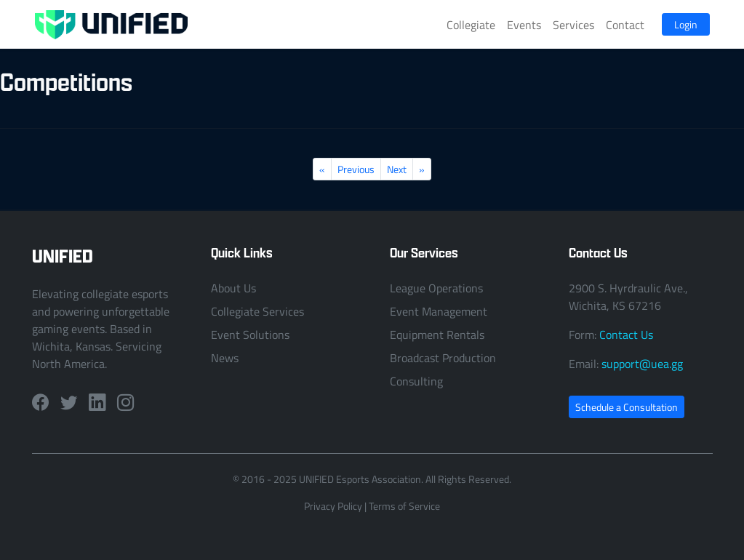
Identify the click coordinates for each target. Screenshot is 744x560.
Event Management (439, 311)
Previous (356, 169)
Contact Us (626, 335)
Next (397, 169)
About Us (233, 288)
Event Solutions (250, 335)
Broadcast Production (443, 358)
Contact (625, 25)
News (225, 358)
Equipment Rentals (437, 335)
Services (573, 25)
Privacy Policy (333, 506)
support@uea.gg (642, 364)
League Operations (436, 288)
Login (686, 24)
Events (524, 25)
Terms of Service (404, 506)
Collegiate (471, 25)
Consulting (416, 381)
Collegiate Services (257, 311)
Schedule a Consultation (627, 407)
